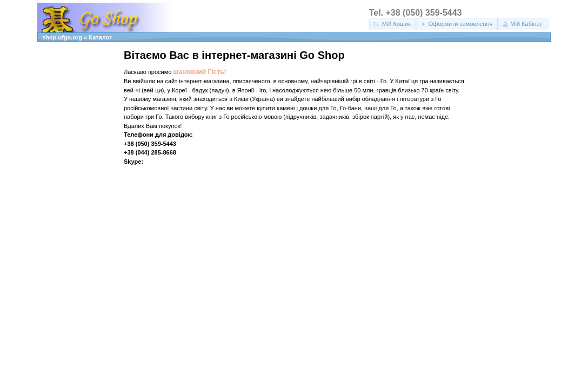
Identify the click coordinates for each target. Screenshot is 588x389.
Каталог (100, 37)
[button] (393, 24)
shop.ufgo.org (62, 37)
